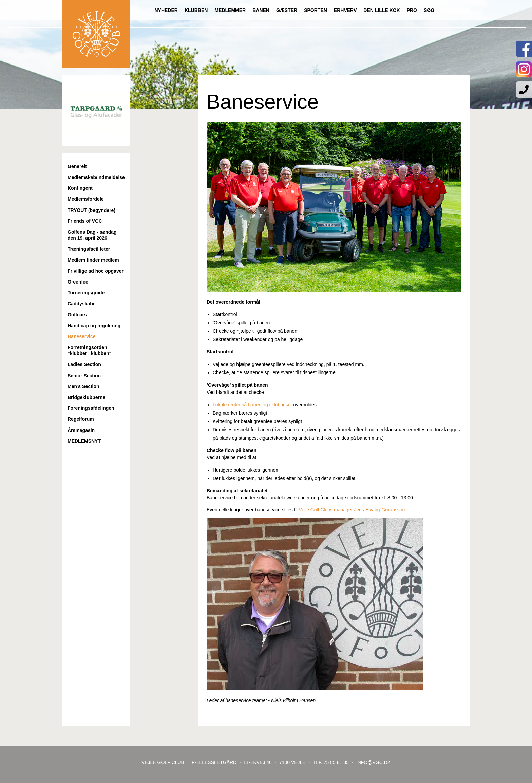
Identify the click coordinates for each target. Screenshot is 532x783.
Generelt (77, 166)
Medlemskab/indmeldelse (96, 177)
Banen (261, 10)
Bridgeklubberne (86, 397)
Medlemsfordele (86, 199)
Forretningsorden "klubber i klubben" (89, 350)
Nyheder (166, 10)
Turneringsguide (86, 293)
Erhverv (345, 10)
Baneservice (82, 336)
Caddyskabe (81, 304)
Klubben (196, 10)
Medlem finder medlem (93, 260)
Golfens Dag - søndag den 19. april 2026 (92, 235)
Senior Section (84, 376)
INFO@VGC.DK (373, 762)
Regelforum (81, 419)
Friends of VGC (85, 221)
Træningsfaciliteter (89, 249)
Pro (412, 10)
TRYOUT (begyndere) (91, 210)
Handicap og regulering (94, 326)
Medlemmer (230, 10)
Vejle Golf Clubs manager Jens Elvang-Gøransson (352, 510)
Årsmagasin (81, 430)
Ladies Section (84, 364)
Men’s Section (83, 386)
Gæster (287, 10)
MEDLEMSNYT (84, 441)
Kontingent (80, 188)
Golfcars (77, 315)
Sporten (316, 10)
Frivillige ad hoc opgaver (96, 271)
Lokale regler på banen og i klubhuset (253, 405)
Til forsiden (96, 34)
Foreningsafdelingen (91, 408)
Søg (429, 10)
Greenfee (78, 282)
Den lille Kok (382, 10)
